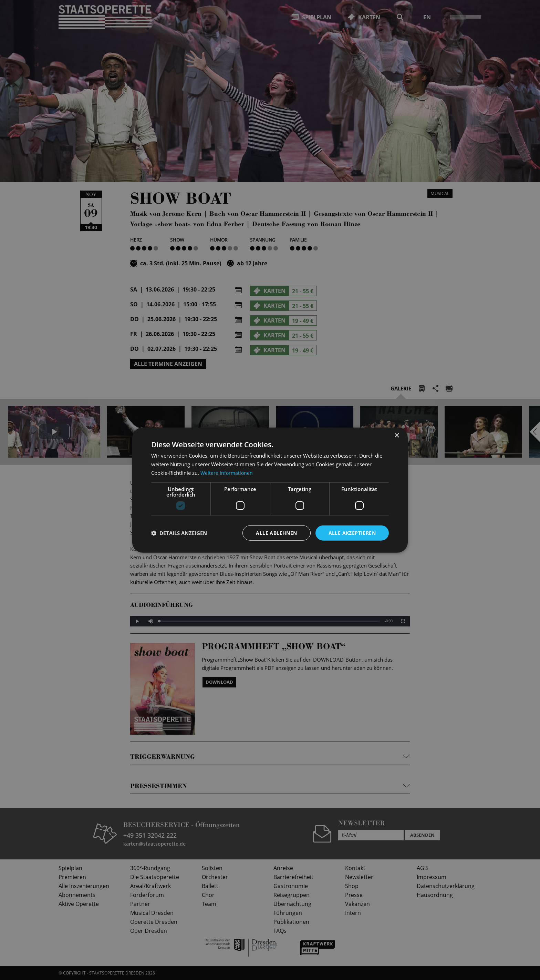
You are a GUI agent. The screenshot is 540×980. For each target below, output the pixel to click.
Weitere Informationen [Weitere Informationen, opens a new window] (227, 472)
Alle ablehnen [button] (276, 533)
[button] (179, 533)
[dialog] (270, 490)
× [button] (397, 435)
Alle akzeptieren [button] (352, 533)
